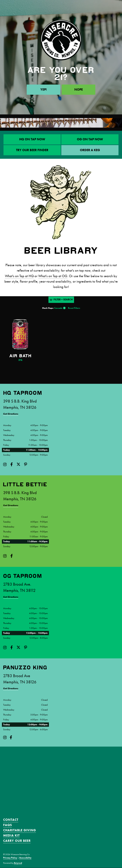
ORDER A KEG (90, 150)
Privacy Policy (10, 858)
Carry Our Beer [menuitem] (17, 841)
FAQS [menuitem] (8, 825)
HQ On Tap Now (32, 139)
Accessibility (25, 858)
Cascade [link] (58, 308)
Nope (79, 90)
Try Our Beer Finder (32, 150)
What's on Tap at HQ (19, 276)
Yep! (44, 90)
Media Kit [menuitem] (11, 836)
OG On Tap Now (90, 139)
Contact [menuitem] (11, 820)
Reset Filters (74, 308)
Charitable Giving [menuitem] (20, 830)
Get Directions (11, 414)
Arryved (18, 863)
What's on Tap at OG (53, 276)
